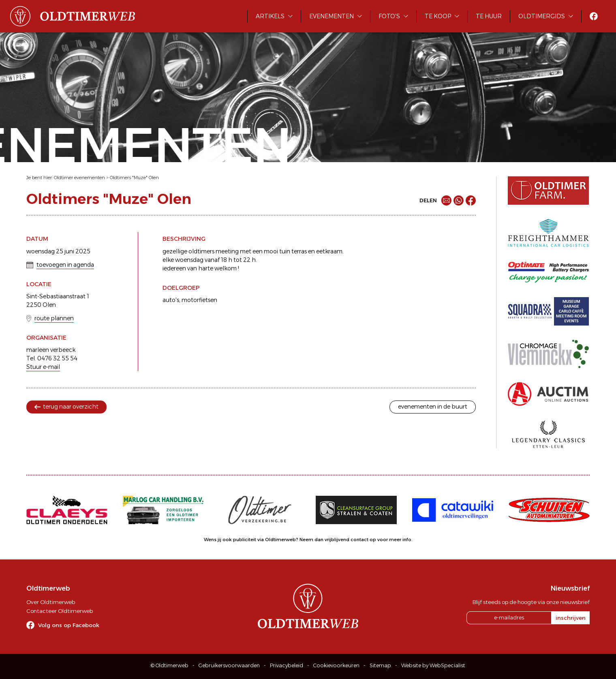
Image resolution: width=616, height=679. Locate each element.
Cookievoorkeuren (336, 665)
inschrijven (571, 618)
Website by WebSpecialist (433, 665)
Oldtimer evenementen (79, 178)
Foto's (389, 16)
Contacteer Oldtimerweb (60, 611)
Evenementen (332, 16)
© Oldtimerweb (170, 665)
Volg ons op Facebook (69, 625)
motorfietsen (199, 300)
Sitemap (380, 665)
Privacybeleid (287, 665)
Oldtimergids (542, 16)
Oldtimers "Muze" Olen (134, 178)
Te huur (489, 16)
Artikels (270, 16)
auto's (171, 300)
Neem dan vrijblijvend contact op (338, 540)
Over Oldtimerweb (51, 602)
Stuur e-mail (43, 367)
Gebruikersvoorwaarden (229, 665)
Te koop (438, 16)
